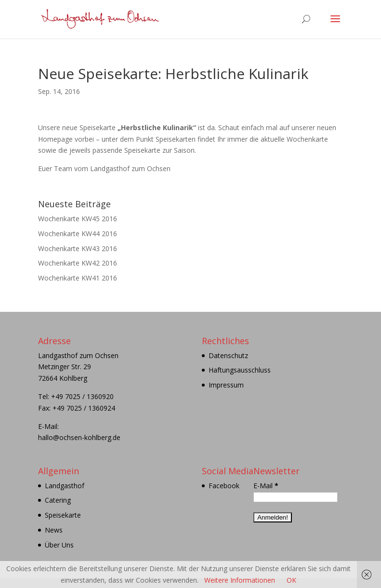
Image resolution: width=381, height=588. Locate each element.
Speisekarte (63, 515)
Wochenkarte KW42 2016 (78, 263)
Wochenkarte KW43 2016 (78, 248)
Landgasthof (65, 486)
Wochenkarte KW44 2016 (78, 234)
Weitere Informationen (240, 580)
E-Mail (266, 486)
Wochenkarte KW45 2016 (78, 219)
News (54, 530)
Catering (58, 500)
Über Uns (59, 545)
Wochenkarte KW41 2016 (78, 278)
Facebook (224, 486)
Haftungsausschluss (240, 370)
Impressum (226, 385)
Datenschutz (228, 355)
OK (291, 580)
